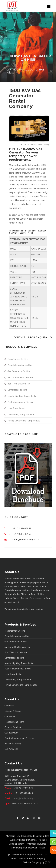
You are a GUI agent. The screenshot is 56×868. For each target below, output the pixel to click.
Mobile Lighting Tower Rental (22, 396)
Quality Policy (11, 733)
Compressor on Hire (17, 390)
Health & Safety (13, 743)
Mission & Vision (13, 711)
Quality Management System (19, 738)
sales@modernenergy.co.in (26, 539)
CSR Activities (11, 749)
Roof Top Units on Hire (19, 384)
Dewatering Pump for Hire (21, 414)
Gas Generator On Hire (19, 371)
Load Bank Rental (16, 408)
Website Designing (32, 862)
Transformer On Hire (18, 359)
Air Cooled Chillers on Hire (20, 377)
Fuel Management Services (21, 402)
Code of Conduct (13, 727)
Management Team (14, 722)
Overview (9, 706)
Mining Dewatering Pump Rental (24, 421)
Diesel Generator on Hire (20, 365)
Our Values (10, 716)
